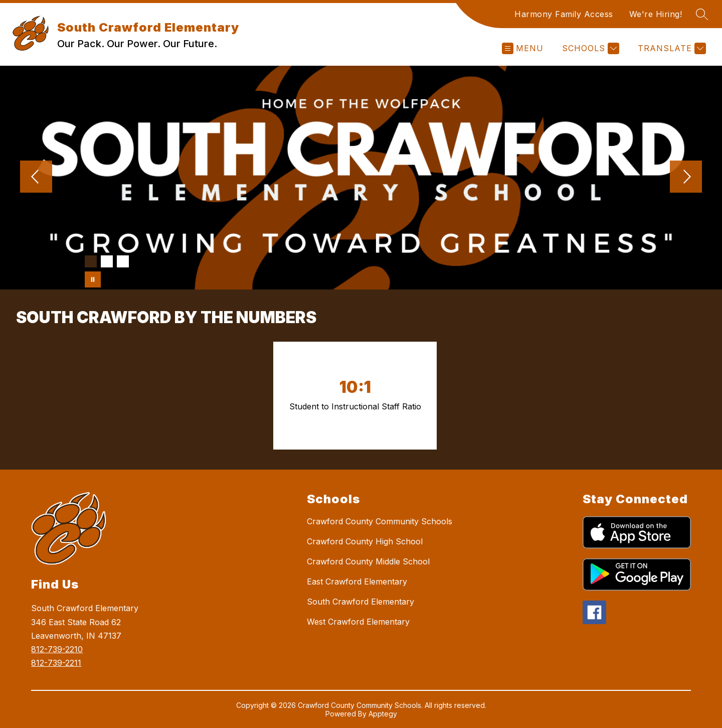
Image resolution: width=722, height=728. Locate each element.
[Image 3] (123, 261)
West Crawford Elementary (358, 622)
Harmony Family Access (564, 14)
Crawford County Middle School (368, 561)
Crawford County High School (365, 541)
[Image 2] (107, 261)
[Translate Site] (671, 48)
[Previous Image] (36, 178)
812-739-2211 (56, 663)
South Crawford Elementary (360, 602)
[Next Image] (686, 178)
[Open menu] (523, 48)
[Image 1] (91, 261)
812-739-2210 (57, 649)
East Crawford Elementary (357, 581)
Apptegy (383, 714)
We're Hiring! (656, 14)
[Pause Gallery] (93, 279)
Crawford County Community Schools (380, 521)
